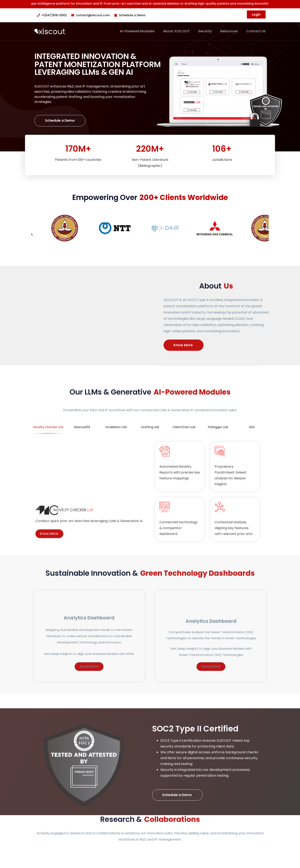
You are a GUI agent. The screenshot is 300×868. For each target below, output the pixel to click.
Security (205, 31)
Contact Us (256, 31)
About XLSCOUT (176, 31)
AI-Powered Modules (137, 31)
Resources (229, 31)
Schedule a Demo (60, 121)
